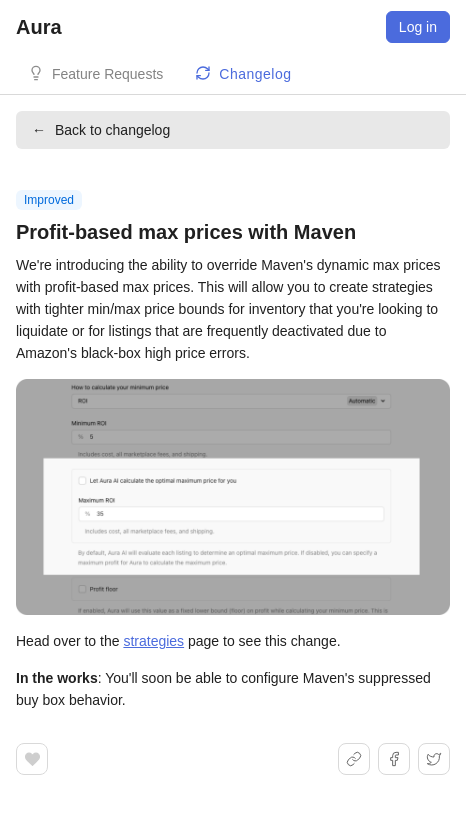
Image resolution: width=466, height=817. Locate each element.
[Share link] (354, 759)
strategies (153, 641)
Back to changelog (101, 130)
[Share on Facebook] (394, 759)
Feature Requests (107, 74)
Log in (418, 27)
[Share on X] (434, 759)
